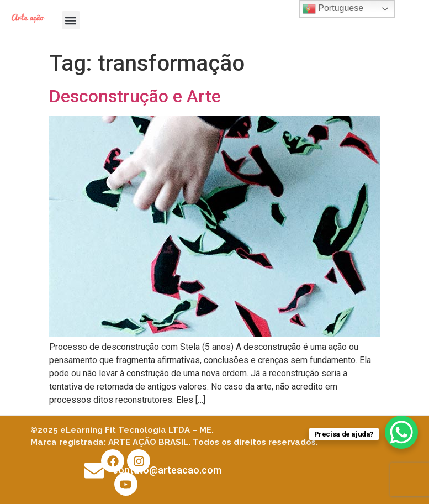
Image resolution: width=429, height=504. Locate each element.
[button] (71, 20)
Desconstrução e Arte (135, 96)
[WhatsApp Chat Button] (401, 432)
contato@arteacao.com (167, 470)
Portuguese (333, 9)
